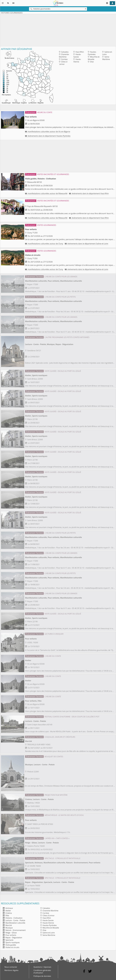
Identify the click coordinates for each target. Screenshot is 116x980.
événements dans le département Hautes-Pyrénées (48, 136)
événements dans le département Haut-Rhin (89, 193)
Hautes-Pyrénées (92, 53)
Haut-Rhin (79, 52)
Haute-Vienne (77, 60)
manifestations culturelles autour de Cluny (44, 244)
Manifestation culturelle (14, 923)
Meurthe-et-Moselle (94, 58)
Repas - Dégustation (12, 938)
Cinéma (7, 913)
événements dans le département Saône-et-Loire (87, 244)
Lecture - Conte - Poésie (14, 920)
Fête (6, 916)
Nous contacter (11, 967)
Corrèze (63, 59)
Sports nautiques (11, 942)
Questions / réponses (42, 967)
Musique (8, 928)
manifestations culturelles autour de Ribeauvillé (46, 193)
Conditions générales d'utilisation (42, 972)
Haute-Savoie (77, 56)
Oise (91, 62)
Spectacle (8, 940)
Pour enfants (9, 935)
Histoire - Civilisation (13, 918)
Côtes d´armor (63, 63)
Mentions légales (11, 970)
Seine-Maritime (106, 58)
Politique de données (42, 976)
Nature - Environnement (14, 930)
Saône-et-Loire (107, 53)
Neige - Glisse (10, 933)
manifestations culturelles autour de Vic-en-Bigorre (48, 132)
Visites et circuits (11, 947)
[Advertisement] (58, 30)
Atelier (7, 911)
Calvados (64, 52)
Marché (7, 925)
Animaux (8, 908)
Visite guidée (9, 945)
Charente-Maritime (64, 56)
